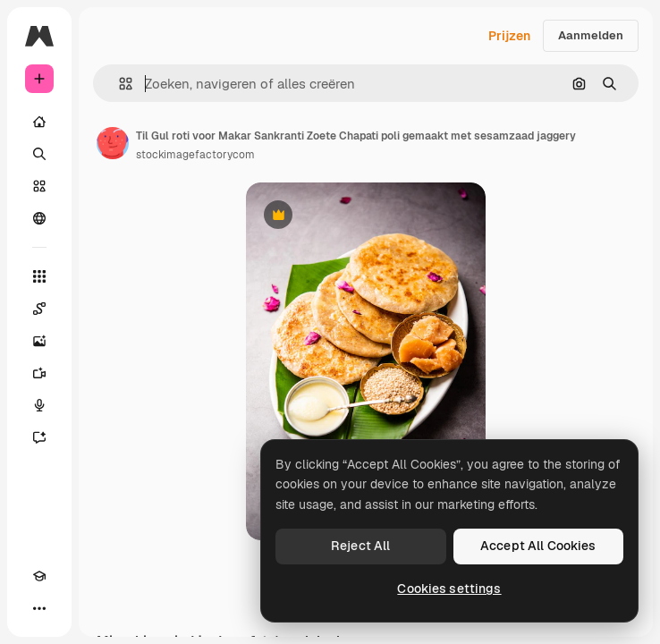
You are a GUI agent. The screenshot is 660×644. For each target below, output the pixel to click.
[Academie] (39, 576)
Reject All (360, 546)
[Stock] (39, 186)
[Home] (39, 122)
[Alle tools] (39, 276)
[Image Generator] (39, 341)
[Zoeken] (39, 154)
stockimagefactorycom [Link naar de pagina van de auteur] (195, 155)
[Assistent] (39, 437)
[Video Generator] (39, 373)
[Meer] (39, 608)
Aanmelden (591, 35)
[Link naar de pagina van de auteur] (113, 143)
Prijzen (509, 36)
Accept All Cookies (538, 546)
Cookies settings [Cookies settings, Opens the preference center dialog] (449, 589)
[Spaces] (39, 309)
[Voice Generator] (39, 405)
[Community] (39, 218)
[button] (118, 84)
